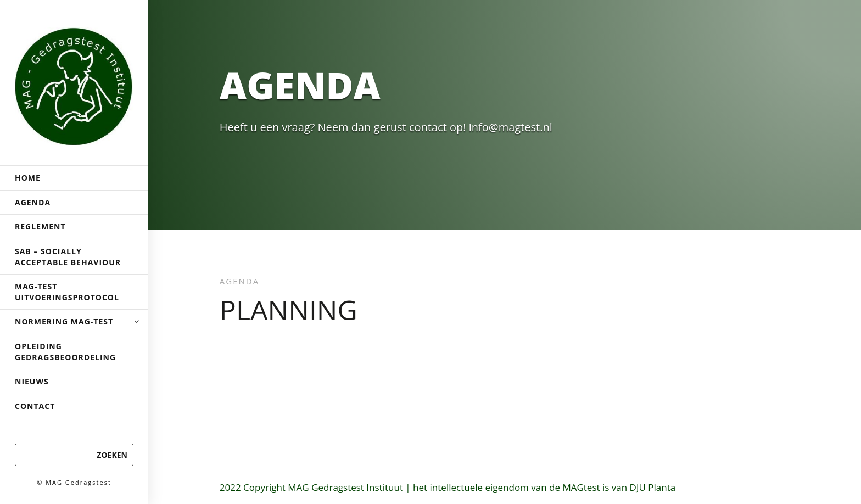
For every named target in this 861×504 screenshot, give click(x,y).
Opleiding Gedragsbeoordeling (65, 352)
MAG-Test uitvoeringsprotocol (67, 292)
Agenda (33, 202)
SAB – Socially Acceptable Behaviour (68, 257)
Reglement (40, 226)
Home (28, 178)
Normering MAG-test (74, 322)
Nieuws (32, 381)
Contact (35, 406)
